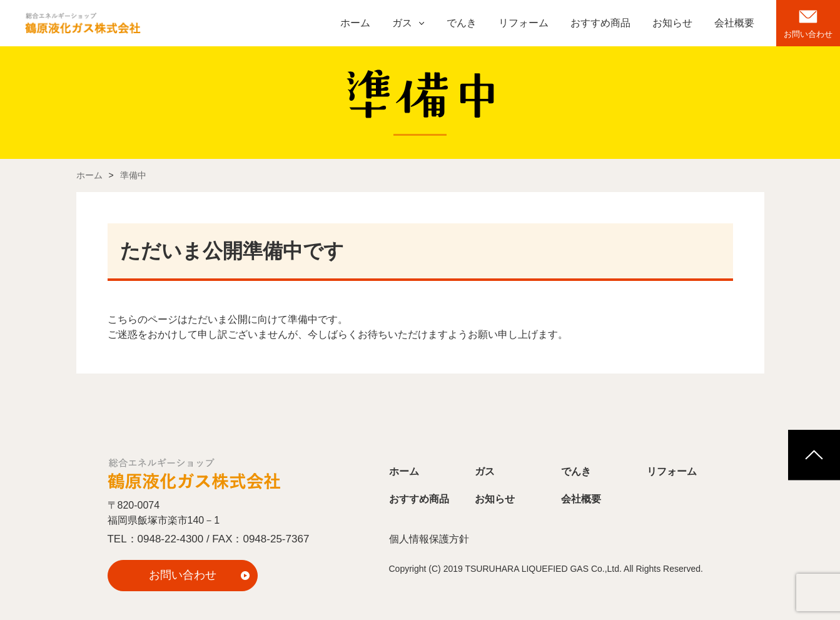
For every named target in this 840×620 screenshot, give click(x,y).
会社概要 (734, 23)
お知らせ (672, 23)
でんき (462, 23)
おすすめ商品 (600, 23)
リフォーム (524, 23)
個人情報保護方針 (429, 539)
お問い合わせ (808, 34)
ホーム (355, 23)
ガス (402, 23)
